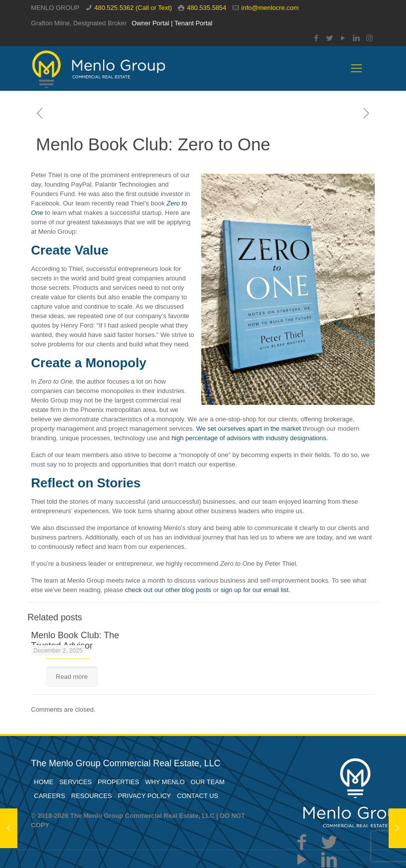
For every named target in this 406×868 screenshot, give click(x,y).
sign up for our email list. (256, 590)
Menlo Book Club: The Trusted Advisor (75, 640)
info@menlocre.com (270, 8)
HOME (44, 782)
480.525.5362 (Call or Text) (133, 8)
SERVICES (76, 782)
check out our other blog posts (168, 590)
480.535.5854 (207, 8)
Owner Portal (151, 23)
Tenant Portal (194, 23)
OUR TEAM (208, 782)
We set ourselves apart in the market (249, 429)
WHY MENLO (165, 782)
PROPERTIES (118, 782)
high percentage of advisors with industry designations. (250, 438)
